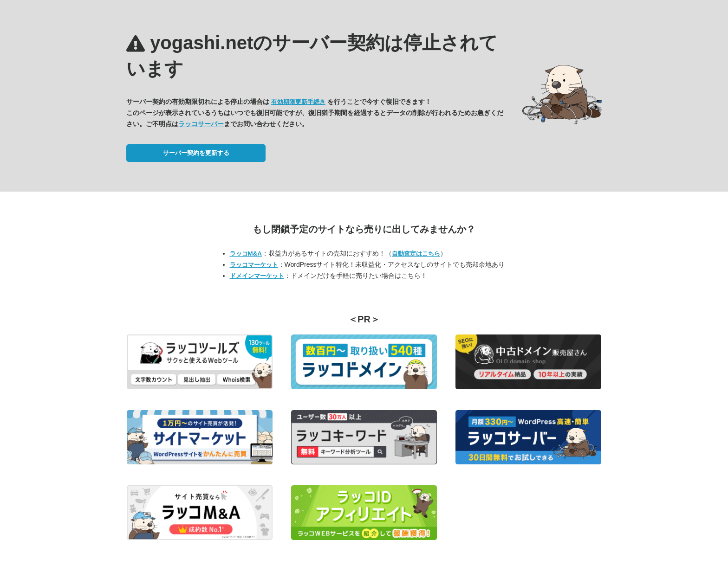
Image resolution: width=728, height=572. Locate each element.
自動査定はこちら (416, 254)
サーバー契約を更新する (196, 153)
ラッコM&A (246, 254)
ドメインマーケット (257, 276)
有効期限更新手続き (298, 102)
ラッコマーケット (254, 265)
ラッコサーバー (201, 124)
